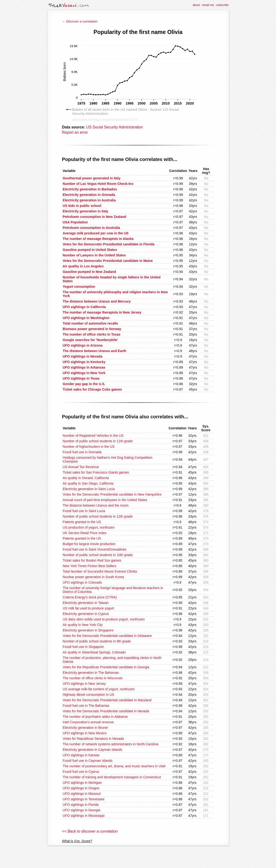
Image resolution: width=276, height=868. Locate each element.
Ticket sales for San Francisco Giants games (96, 472)
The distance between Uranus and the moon (96, 505)
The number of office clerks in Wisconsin (93, 678)
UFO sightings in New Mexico (85, 733)
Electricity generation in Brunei (85, 728)
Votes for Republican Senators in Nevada (93, 739)
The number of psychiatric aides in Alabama (95, 717)
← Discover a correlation (80, 21)
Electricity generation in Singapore (88, 630)
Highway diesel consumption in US (88, 695)
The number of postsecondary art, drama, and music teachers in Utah (114, 766)
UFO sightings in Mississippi (84, 816)
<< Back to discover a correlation (90, 831)
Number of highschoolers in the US (89, 447)
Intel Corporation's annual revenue (88, 722)
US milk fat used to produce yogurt (88, 608)
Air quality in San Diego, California (88, 483)
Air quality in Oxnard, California (86, 478)
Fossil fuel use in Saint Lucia (84, 511)
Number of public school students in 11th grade (98, 441)
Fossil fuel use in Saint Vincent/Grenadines (95, 549)
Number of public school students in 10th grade (98, 555)
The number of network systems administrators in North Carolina (110, 744)
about (196, 5)
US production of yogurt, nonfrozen (89, 527)
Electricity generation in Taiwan (86, 603)
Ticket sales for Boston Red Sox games (92, 560)
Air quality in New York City (83, 625)
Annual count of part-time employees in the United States (105, 500)
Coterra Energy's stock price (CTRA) (90, 597)
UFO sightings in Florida (81, 805)
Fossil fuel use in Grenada (82, 452)
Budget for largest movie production (89, 544)
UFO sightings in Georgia (81, 810)
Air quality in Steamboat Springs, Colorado (94, 652)
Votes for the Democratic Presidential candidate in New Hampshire (112, 494)
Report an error (75, 132)
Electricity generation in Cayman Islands (92, 750)
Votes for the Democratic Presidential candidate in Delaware (107, 636)
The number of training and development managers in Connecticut (112, 777)
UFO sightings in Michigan (82, 783)
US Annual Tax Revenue (81, 467)
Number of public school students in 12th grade (98, 516)
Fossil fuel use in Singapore (83, 647)
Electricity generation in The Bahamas (91, 673)
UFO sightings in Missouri (82, 794)
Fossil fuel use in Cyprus (81, 772)
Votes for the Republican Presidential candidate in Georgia (106, 667)
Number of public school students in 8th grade (97, 641)
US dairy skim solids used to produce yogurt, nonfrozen (104, 619)
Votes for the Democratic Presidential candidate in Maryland (107, 700)
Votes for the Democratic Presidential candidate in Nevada (106, 711)
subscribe (222, 5)
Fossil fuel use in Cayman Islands (88, 761)
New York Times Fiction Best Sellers (89, 566)
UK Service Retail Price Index (85, 533)
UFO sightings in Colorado (82, 582)
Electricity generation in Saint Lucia (89, 489)
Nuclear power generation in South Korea (93, 577)
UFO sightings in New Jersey (84, 684)
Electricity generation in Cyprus (86, 614)
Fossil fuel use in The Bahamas (86, 706)
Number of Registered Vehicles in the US (93, 436)
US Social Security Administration (115, 127)
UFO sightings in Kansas (81, 755)
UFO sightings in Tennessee (84, 799)
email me (208, 5)
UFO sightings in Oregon (81, 788)
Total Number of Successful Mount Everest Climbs (100, 571)
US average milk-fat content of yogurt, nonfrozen (99, 689)
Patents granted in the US (82, 522)
